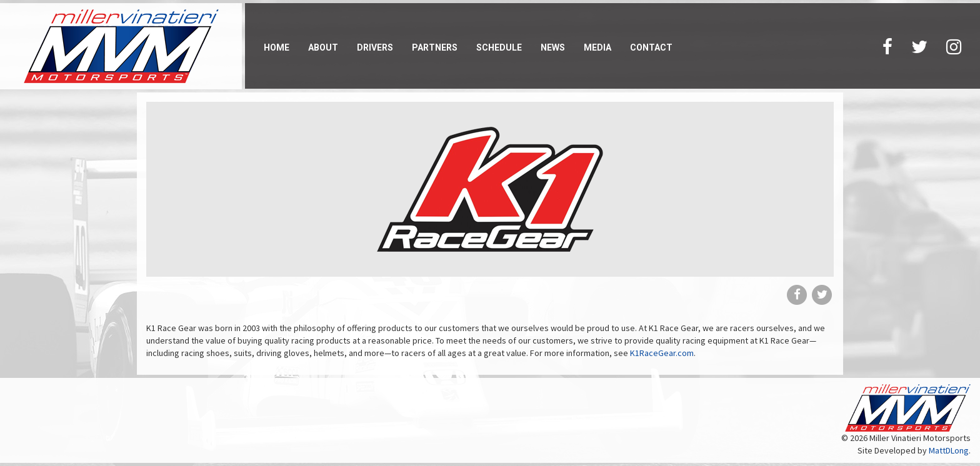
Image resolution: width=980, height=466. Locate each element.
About (323, 47)
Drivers (375, 47)
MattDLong (949, 450)
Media (597, 47)
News (553, 47)
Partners (435, 47)
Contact (651, 47)
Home (277, 47)
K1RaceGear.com (662, 353)
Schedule (499, 47)
